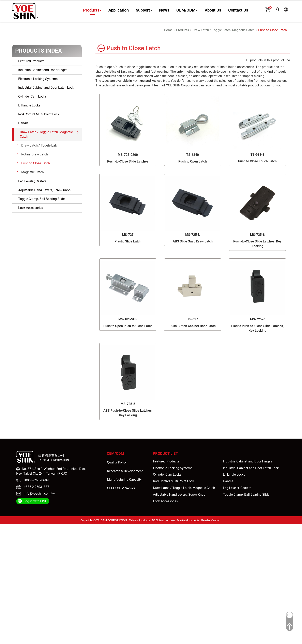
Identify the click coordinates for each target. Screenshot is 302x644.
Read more (9, 568)
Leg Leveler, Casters (32, 181)
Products (92, 10)
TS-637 (193, 319)
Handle (23, 123)
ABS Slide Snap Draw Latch (193, 241)
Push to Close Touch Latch (257, 161)
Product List (165, 453)
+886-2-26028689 (36, 480)
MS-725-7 (257, 319)
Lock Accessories (31, 208)
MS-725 (128, 235)
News (164, 10)
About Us (213, 10)
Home (168, 30)
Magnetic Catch (33, 172)
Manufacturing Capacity (124, 480)
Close (4, 527)
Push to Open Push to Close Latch (128, 326)
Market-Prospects (188, 520)
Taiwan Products (140, 520)
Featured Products (31, 61)
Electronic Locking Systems (38, 79)
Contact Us (238, 10)
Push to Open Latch (193, 161)
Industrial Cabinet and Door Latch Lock (46, 88)
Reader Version (211, 520)
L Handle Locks (29, 105)
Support (144, 10)
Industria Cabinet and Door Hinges (43, 70)
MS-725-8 (257, 235)
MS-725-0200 (128, 155)
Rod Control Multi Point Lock (39, 114)
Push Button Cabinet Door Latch (193, 326)
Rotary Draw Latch (35, 154)
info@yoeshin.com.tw (39, 494)
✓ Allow (6, 536)
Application (119, 10)
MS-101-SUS (128, 319)
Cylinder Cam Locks (32, 96)
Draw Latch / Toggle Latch (40, 145)
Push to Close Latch (273, 30)
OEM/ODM (187, 10)
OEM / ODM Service (121, 488)
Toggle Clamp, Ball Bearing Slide (41, 199)
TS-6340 (193, 155)
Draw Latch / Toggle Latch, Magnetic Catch (224, 30)
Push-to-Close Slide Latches (128, 161)
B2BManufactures (164, 520)
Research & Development (125, 471)
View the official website (36, 568)
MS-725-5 (128, 404)
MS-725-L (193, 235)
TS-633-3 (257, 155)
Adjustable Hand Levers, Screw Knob (44, 190)
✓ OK (116, 641)
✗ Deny (5, 540)
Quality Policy (117, 462)
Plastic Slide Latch (128, 241)
